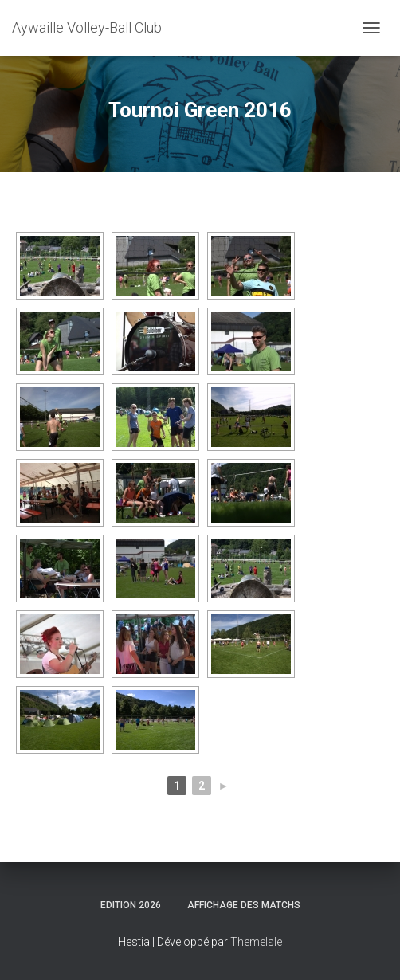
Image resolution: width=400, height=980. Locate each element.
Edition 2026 (131, 905)
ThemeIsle (256, 942)
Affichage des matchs (244, 905)
